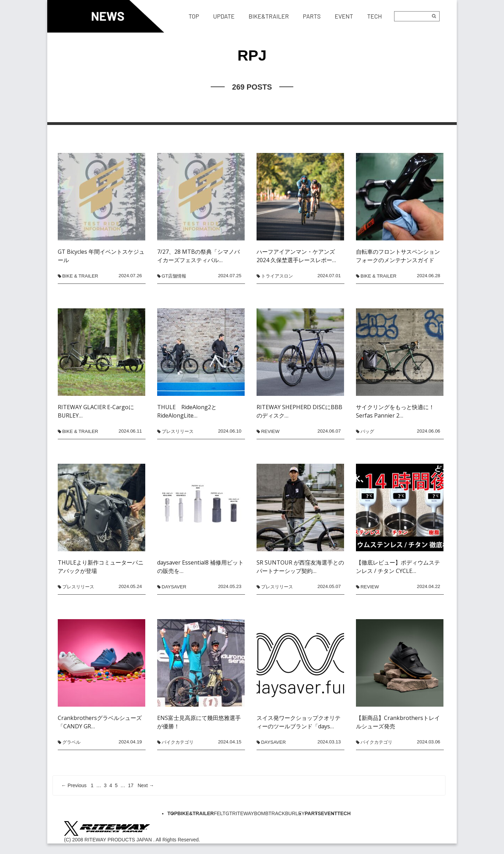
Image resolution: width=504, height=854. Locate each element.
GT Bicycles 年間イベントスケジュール (101, 256)
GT (229, 813)
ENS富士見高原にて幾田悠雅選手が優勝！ (199, 722)
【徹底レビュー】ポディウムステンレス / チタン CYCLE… (398, 567)
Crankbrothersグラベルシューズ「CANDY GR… (100, 722)
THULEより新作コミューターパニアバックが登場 (101, 567)
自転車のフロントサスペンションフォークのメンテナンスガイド (398, 256)
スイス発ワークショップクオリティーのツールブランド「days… (299, 722)
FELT (220, 813)
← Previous (74, 785)
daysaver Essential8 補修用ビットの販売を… (200, 567)
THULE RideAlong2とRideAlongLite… (187, 411)
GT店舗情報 (174, 276)
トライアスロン (277, 276)
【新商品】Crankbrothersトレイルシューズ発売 (398, 722)
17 (131, 785)
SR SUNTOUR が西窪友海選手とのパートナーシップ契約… (300, 567)
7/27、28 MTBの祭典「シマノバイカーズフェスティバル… (198, 256)
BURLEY (295, 813)
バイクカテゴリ (178, 742)
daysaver (174, 587)
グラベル (71, 742)
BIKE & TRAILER (80, 276)
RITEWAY (243, 813)
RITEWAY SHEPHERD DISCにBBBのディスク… (299, 411)
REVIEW (270, 431)
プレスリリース (178, 431)
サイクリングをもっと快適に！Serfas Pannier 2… (395, 411)
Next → (146, 785)
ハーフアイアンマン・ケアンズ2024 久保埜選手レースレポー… (296, 256)
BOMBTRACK (270, 813)
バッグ (367, 431)
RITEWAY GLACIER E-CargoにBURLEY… (96, 411)
